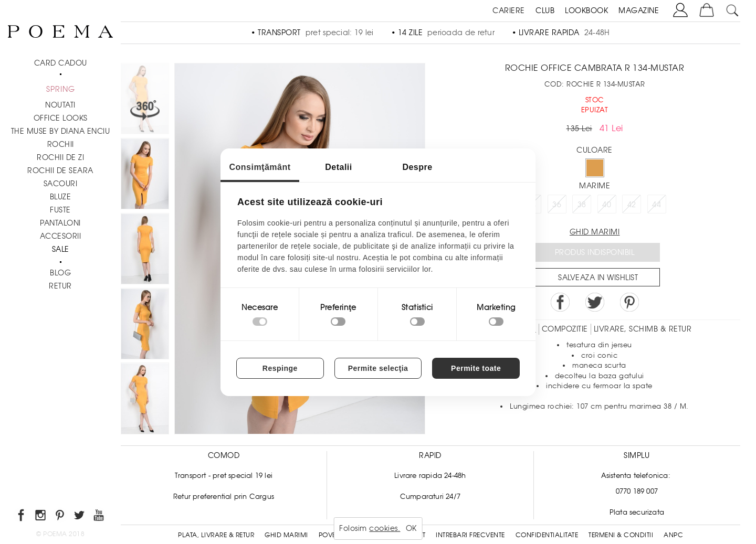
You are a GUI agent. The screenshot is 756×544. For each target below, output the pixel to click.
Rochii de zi (60, 157)
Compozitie (565, 329)
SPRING (61, 89)
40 (607, 205)
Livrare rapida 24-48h (430, 476)
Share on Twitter (595, 302)
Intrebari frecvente (470, 535)
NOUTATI (60, 105)
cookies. (385, 528)
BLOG (60, 273)
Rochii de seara (60, 170)
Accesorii (61, 236)
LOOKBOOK (586, 10)
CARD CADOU (61, 63)
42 (632, 205)
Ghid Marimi (286, 535)
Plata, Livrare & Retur (216, 535)
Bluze (61, 197)
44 (657, 205)
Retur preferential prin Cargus (224, 497)
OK (411, 528)
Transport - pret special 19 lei (224, 476)
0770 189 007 (637, 491)
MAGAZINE (639, 10)
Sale (61, 249)
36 (557, 205)
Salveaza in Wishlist (598, 278)
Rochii (61, 144)
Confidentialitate (547, 535)
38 (582, 205)
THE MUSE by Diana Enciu (61, 131)
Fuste (60, 210)
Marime (595, 186)
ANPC (673, 535)
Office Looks (61, 118)
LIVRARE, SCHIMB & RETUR (643, 329)
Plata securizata (637, 512)
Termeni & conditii (621, 535)
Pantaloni (60, 223)
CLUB (545, 10)
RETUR (60, 286)
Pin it (629, 302)
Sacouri (61, 184)
